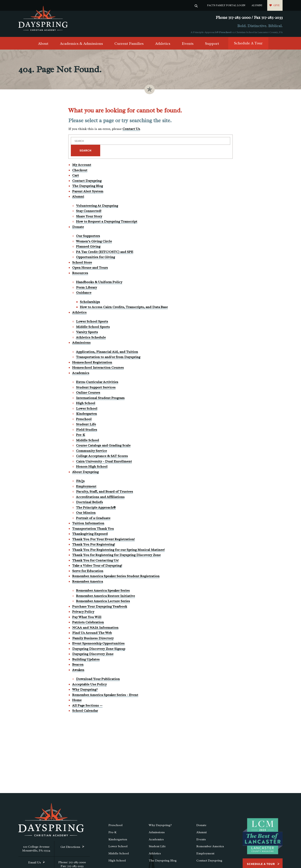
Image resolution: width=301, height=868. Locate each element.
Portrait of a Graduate (93, 519)
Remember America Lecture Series (103, 602)
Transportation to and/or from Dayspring (108, 358)
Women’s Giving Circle (94, 242)
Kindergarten (86, 415)
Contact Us (131, 130)
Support (212, 44)
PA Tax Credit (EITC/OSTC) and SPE (105, 253)
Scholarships (90, 303)
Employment (86, 487)
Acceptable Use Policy (89, 685)
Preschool (225, 32)
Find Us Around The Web (92, 634)
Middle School (88, 441)
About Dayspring (85, 473)
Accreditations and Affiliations (100, 498)
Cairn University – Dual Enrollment (104, 462)
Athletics (163, 44)
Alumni (257, 5)
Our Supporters (88, 237)
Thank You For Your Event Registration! (103, 540)
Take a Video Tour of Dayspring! (97, 566)
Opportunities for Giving (96, 258)
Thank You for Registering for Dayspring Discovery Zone (116, 556)
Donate (78, 228)
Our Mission (86, 514)
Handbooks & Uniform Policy (99, 283)
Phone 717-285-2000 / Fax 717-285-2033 (249, 18)
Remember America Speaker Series (103, 591)
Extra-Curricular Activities (97, 383)
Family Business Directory (93, 639)
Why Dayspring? (85, 690)
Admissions (81, 343)
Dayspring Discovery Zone (93, 655)
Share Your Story (89, 217)
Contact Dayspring (87, 182)
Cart (76, 176)
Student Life (86, 425)
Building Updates (86, 660)
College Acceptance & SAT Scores (102, 457)
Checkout (80, 171)
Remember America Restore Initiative (105, 597)
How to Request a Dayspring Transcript (107, 222)
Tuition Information (88, 524)
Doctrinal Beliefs (89, 503)
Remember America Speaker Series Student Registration (116, 577)
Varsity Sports (87, 333)
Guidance (84, 293)
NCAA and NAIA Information (95, 629)
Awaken (78, 671)
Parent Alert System (88, 192)
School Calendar (85, 712)
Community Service (91, 452)
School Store (82, 263)
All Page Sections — (87, 706)
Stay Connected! (89, 212)
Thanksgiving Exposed (90, 535)
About (43, 44)
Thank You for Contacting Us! (95, 561)
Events (188, 44)
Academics (81, 374)
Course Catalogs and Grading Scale (103, 446)
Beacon (78, 665)
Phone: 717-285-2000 (72, 863)
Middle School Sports (93, 328)
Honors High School (92, 467)
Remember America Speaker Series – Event (105, 696)
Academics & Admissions (81, 44)
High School (86, 404)
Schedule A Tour (248, 44)
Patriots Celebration (88, 623)
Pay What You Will (87, 618)
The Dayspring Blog (88, 187)
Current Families (129, 44)
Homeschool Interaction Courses (98, 368)
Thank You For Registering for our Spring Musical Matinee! (118, 551)
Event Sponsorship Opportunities (98, 644)
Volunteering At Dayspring (97, 207)
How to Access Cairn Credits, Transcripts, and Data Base (124, 308)
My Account (82, 166)
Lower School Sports (92, 322)
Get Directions (70, 848)
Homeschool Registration (92, 363)
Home (77, 701)
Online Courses (88, 393)
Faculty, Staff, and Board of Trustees (105, 492)
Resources (80, 274)
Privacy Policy (83, 613)
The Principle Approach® (96, 508)
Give (277, 5)
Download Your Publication (98, 680)
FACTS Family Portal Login (226, 5)
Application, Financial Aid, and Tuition (107, 353)
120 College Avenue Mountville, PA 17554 (36, 850)
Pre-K (81, 436)
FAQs (80, 482)
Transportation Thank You (93, 530)
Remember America (88, 582)
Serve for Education (88, 572)
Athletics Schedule (91, 338)
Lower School (87, 409)
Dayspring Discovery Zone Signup (99, 650)
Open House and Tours (90, 269)
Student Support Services (96, 388)
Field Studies (87, 431)
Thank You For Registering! (94, 545)
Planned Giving (88, 247)
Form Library (86, 288)
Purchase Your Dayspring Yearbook (100, 607)
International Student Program (100, 399)
